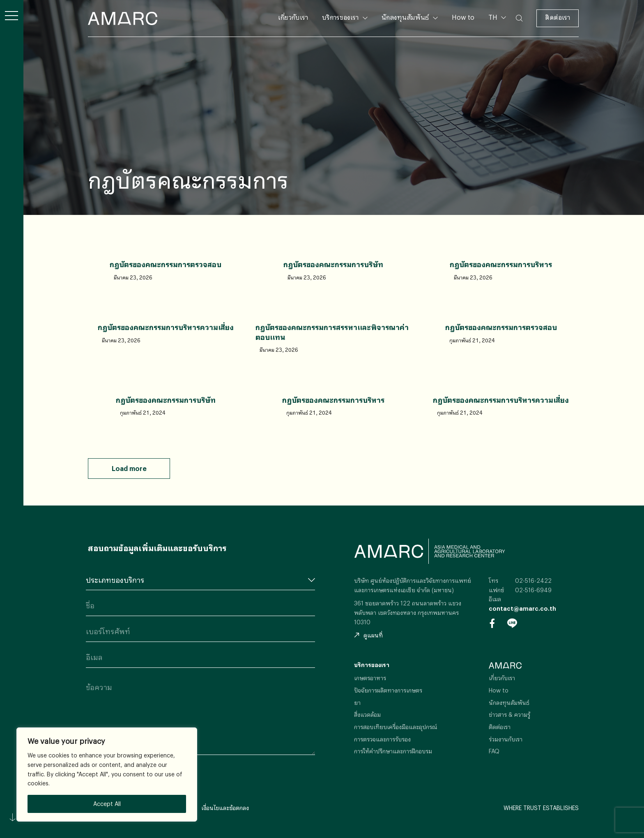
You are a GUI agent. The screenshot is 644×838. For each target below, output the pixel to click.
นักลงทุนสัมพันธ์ (405, 17)
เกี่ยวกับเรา (293, 17)
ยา (357, 703)
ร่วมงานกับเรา (506, 739)
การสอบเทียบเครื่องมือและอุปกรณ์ (396, 727)
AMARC (123, 18)
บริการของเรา (340, 17)
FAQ (494, 751)
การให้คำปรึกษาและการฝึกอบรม (393, 751)
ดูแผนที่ (368, 635)
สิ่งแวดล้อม (367, 714)
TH (494, 17)
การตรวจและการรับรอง (382, 739)
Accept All (107, 804)
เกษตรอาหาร (370, 678)
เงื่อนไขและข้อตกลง (225, 808)
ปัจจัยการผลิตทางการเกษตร (388, 690)
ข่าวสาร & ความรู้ (509, 714)
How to (463, 17)
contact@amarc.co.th (522, 608)
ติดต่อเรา (558, 17)
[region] (107, 775)
